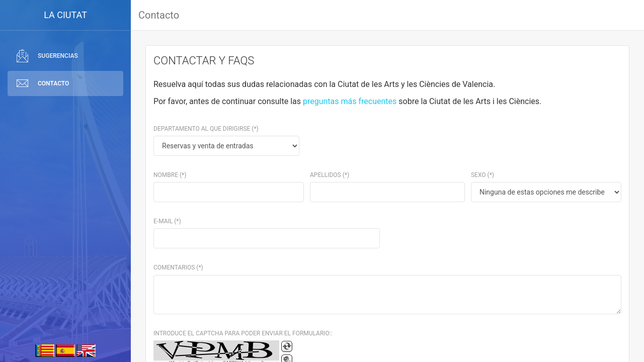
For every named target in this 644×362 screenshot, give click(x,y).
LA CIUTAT (65, 15)
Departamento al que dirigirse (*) (206, 129)
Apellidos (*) (330, 175)
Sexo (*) (482, 175)
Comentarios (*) (178, 267)
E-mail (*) (167, 221)
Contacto (159, 15)
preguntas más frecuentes (350, 101)
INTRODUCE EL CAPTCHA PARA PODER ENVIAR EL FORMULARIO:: (243, 333)
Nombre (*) (170, 175)
